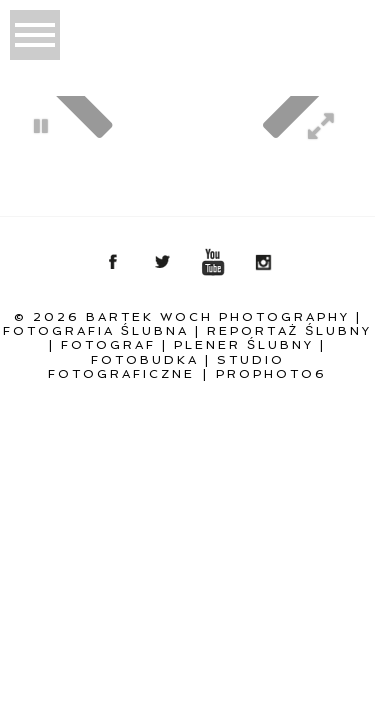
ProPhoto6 (271, 374)
